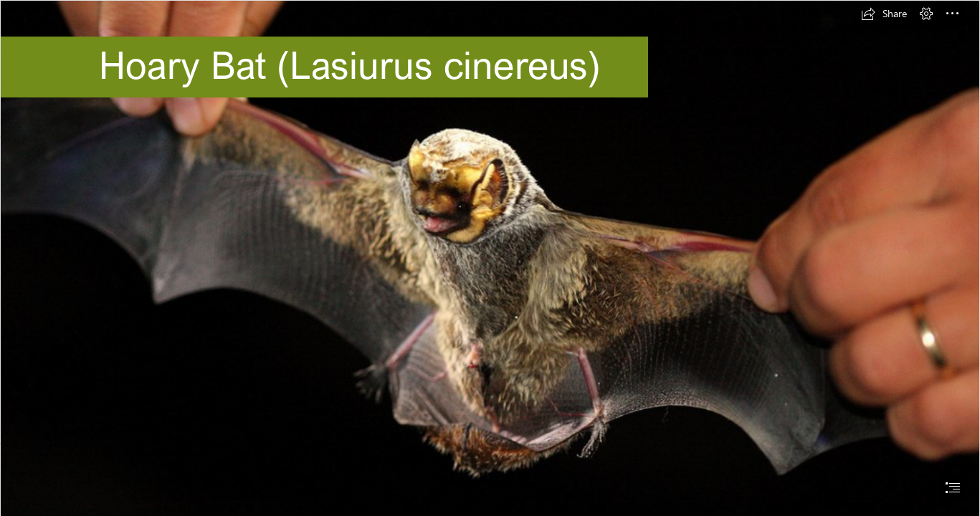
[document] (490, 258)
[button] (884, 14)
